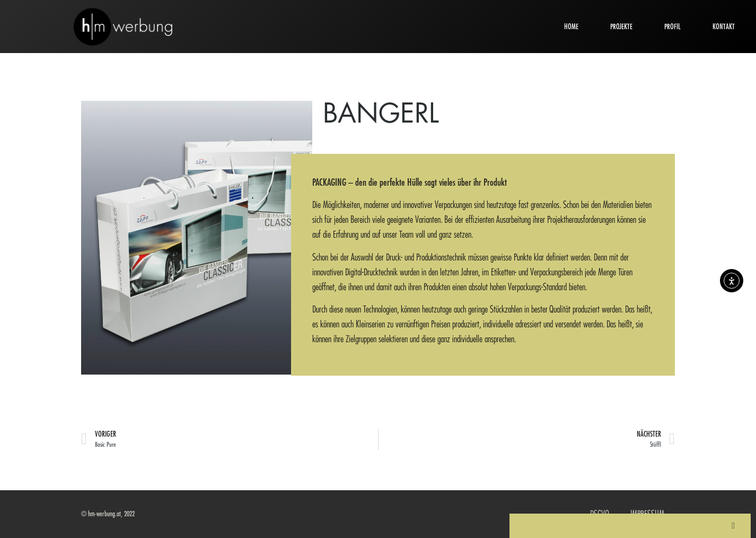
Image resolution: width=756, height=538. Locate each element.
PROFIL (673, 27)
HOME (571, 27)
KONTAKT (724, 27)
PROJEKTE (621, 27)
